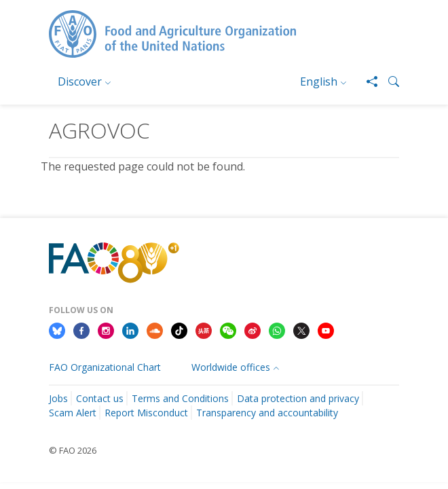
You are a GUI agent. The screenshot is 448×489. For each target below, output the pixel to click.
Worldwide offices (231, 367)
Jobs (58, 398)
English (319, 81)
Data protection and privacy (298, 398)
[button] (388, 81)
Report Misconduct (146, 413)
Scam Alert (73, 413)
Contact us (100, 398)
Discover (80, 81)
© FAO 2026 (73, 450)
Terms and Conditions (180, 398)
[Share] (367, 81)
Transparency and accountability (267, 413)
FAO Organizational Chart (105, 367)
